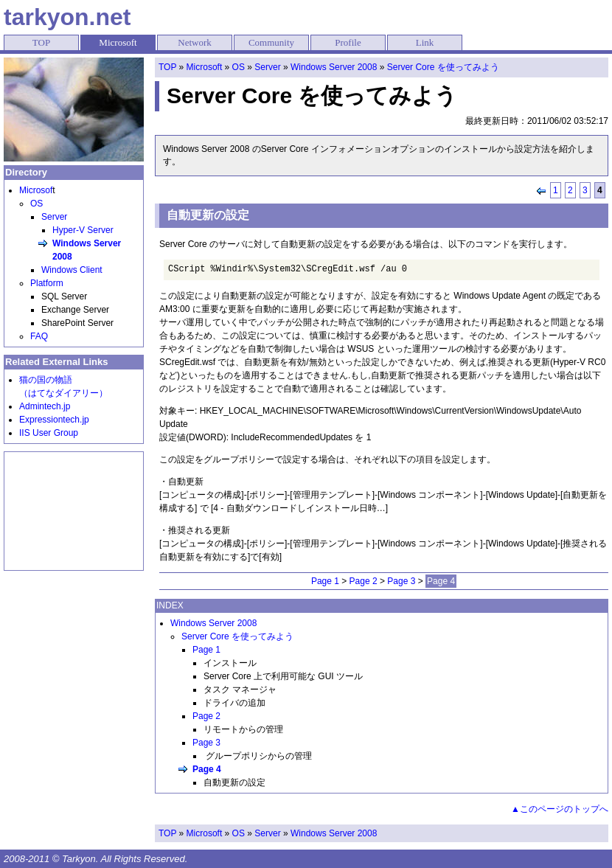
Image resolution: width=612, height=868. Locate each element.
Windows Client (72, 270)
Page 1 (325, 581)
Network (195, 42)
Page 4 (207, 769)
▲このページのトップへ (560, 809)
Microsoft (118, 42)
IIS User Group (49, 433)
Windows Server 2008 (334, 67)
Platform (47, 283)
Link (425, 42)
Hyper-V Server (83, 230)
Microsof (36, 190)
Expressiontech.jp (54, 420)
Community (271, 42)
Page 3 (401, 581)
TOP (41, 42)
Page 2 (364, 581)
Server (267, 67)
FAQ (39, 336)
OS (239, 67)
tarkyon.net (67, 17)
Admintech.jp (45, 406)
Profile (348, 42)
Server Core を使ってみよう (443, 67)
